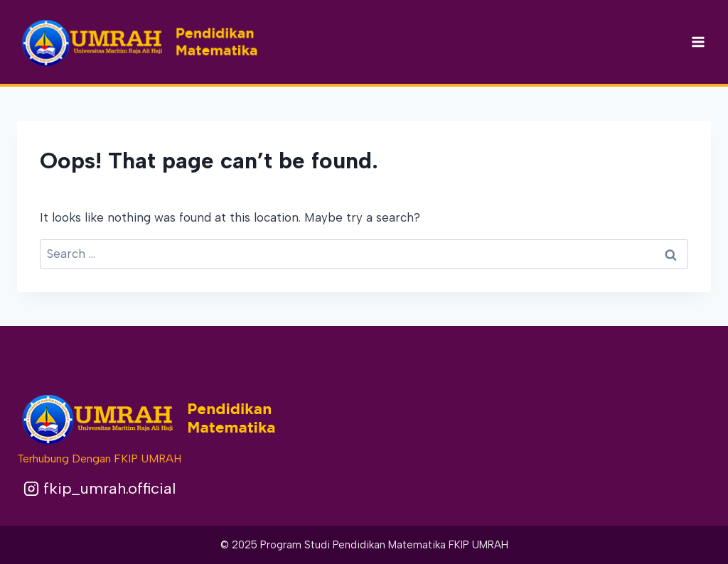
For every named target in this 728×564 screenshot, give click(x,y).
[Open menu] (698, 42)
